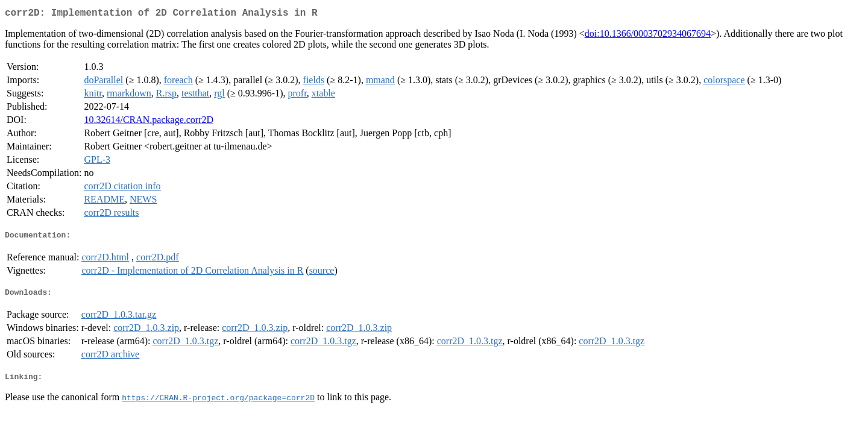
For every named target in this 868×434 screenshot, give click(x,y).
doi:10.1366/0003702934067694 (648, 36)
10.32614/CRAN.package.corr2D (149, 122)
